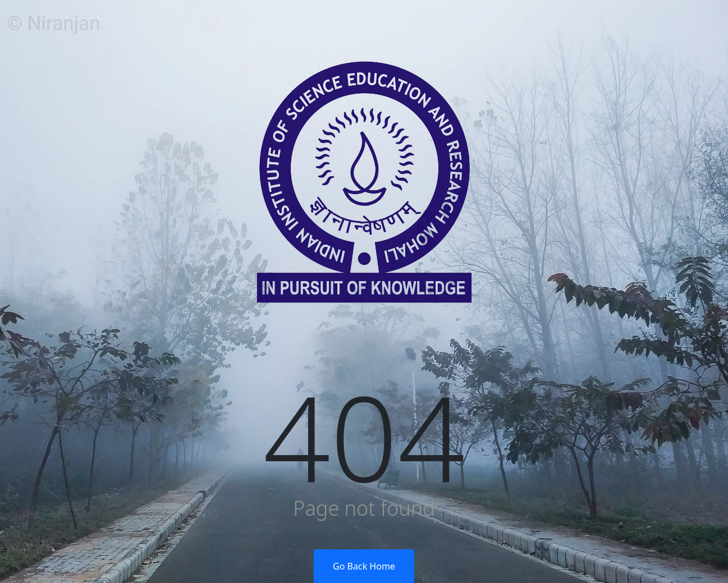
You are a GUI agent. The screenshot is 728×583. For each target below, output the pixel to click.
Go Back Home (364, 566)
